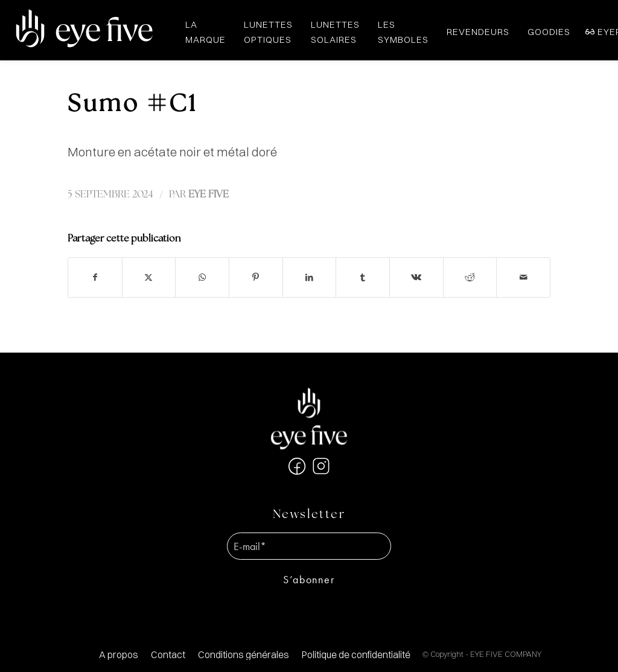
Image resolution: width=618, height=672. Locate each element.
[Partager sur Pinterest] (256, 277)
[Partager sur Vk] (416, 277)
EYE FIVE (209, 195)
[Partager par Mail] (523, 277)
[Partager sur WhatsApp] (202, 277)
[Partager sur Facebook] (95, 277)
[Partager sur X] (149, 277)
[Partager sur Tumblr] (363, 277)
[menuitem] (119, 655)
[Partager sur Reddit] (470, 277)
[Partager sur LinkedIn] (310, 277)
